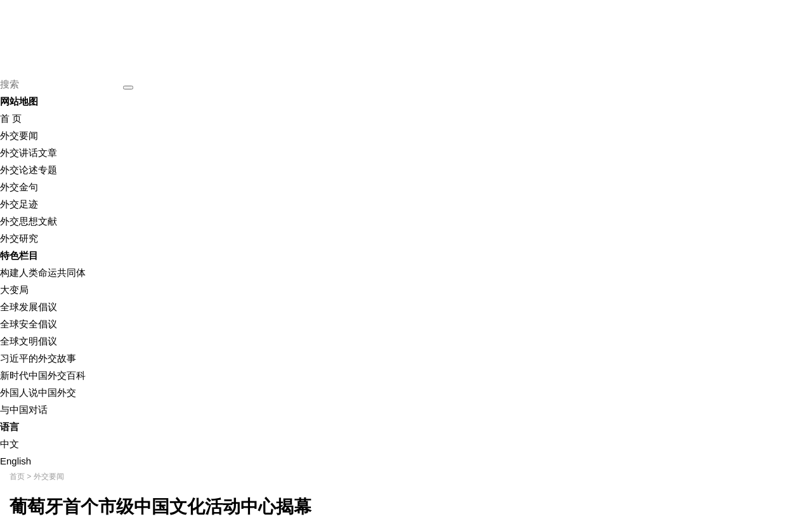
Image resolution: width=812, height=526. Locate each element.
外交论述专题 (29, 170)
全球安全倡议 (29, 324)
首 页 (11, 118)
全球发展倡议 (29, 307)
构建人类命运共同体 (43, 273)
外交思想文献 (29, 221)
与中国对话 (24, 410)
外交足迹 (19, 204)
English (16, 461)
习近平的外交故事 (38, 358)
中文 (10, 444)
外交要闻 (19, 135)
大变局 (14, 290)
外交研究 (19, 238)
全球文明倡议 (29, 341)
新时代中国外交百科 (43, 375)
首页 (17, 477)
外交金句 (19, 187)
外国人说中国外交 (38, 392)
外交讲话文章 (29, 153)
